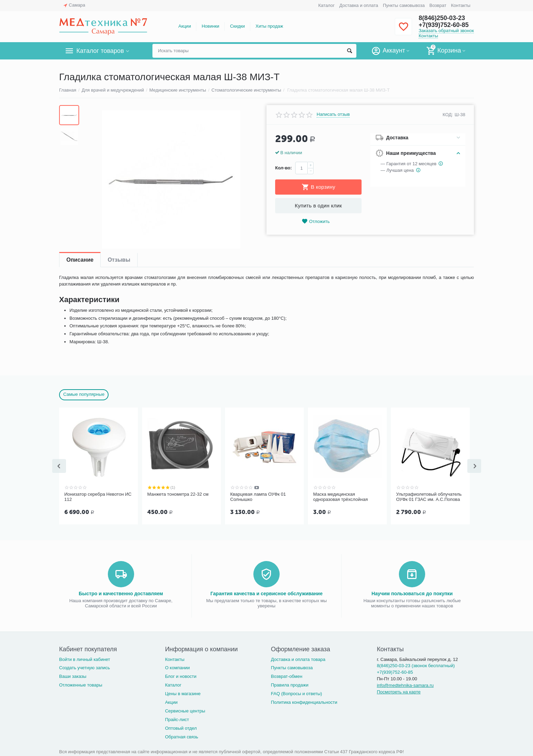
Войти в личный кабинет (85, 659)
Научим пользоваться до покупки (412, 593)
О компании (177, 667)
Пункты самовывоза (404, 5)
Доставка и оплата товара (298, 659)
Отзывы (119, 260)
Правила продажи (290, 684)
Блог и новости (181, 676)
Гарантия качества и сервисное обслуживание (266, 593)
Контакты (461, 5)
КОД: (448, 115)
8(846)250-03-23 (442, 18)
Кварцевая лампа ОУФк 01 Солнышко (258, 497)
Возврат (438, 5)
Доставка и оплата (359, 5)
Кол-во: (283, 168)
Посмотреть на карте (399, 691)
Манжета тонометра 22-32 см (178, 494)
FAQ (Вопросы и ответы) (297, 693)
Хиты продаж (269, 26)
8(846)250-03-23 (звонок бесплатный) (416, 665)
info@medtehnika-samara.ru (405, 685)
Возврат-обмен (287, 676)
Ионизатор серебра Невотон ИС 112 (98, 497)
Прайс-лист (177, 719)
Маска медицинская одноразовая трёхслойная (340, 497)
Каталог (326, 5)
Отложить (316, 221)
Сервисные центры (185, 710)
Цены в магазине (183, 693)
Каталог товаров (100, 51)
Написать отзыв (333, 114)
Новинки (210, 26)
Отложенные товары (81, 684)
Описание (80, 260)
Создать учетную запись (85, 667)
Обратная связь (181, 736)
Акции (185, 26)
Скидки (237, 26)
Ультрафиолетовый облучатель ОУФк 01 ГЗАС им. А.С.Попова (429, 497)
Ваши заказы (73, 676)
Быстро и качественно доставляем (121, 593)
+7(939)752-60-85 (444, 25)
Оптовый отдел (181, 727)
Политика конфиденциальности (304, 702)
